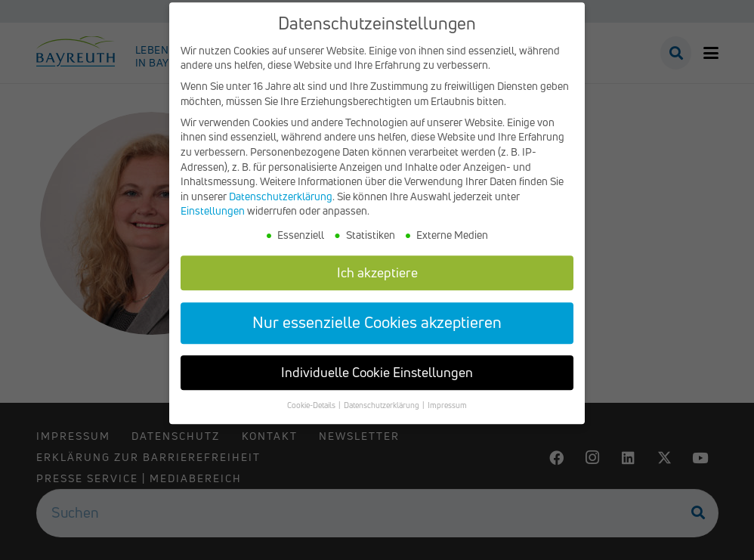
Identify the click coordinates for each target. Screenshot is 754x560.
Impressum (447, 416)
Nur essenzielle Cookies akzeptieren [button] (377, 333)
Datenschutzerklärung (281, 206)
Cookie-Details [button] (312, 416)
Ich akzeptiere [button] (377, 282)
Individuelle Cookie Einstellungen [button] (377, 383)
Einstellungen (213, 221)
